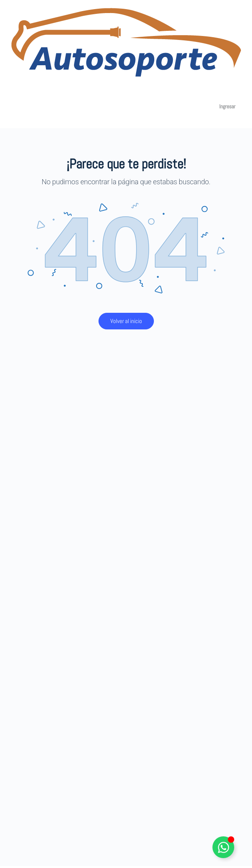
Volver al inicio (126, 321)
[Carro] (202, 106)
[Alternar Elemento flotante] (223, 847)
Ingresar (227, 106)
